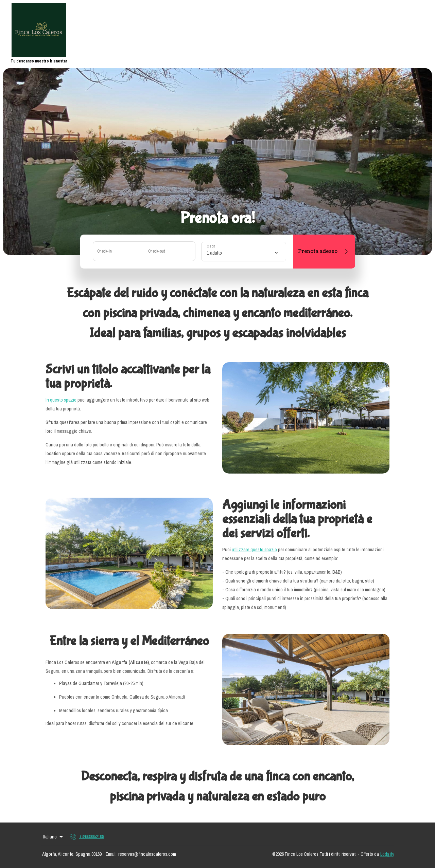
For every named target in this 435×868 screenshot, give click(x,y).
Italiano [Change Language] (54, 837)
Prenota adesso (324, 252)
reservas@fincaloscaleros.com (147, 854)
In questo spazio (61, 400)
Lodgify (387, 854)
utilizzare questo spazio (254, 550)
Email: (111, 854)
